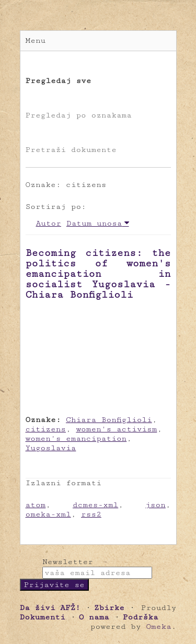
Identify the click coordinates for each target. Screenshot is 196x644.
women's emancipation (76, 438)
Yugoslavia (51, 448)
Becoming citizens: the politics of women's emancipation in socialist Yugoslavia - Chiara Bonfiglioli (98, 274)
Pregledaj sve (59, 81)
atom (36, 505)
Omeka (158, 627)
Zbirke (109, 608)
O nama (94, 617)
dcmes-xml (95, 505)
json (155, 505)
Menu (36, 40)
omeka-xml (48, 514)
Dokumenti (43, 617)
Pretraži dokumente (71, 150)
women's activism (116, 429)
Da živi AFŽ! (50, 608)
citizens (46, 429)
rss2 (91, 514)
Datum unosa (94, 223)
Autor (49, 223)
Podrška (141, 617)
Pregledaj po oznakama (79, 115)
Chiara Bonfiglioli (109, 420)
